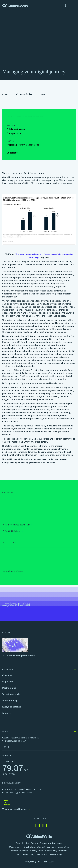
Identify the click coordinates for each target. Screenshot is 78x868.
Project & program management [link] (23, 145)
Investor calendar (12, 694)
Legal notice (63, 847)
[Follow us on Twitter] (39, 825)
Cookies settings (54, 855)
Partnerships (9, 688)
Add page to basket (24, 94)
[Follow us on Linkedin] (31, 825)
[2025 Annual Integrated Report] (39, 647)
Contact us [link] (13, 153)
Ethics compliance (20, 851)
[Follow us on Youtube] (47, 825)
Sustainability (10, 701)
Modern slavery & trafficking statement (27, 847)
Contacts (7, 676)
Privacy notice (37, 851)
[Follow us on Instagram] (43, 825)
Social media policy (25, 855)
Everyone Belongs (12, 707)
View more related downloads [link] (16, 525)
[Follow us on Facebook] (35, 825)
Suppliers (7, 682)
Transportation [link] (14, 134)
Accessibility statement (56, 851)
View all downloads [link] (12, 531)
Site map (40, 855)
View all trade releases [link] (13, 571)
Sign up (6, 746)
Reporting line (22, 843)
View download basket (16, 809)
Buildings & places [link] (16, 129)
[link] (15, 6)
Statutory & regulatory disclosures (46, 843)
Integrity (7, 713)
